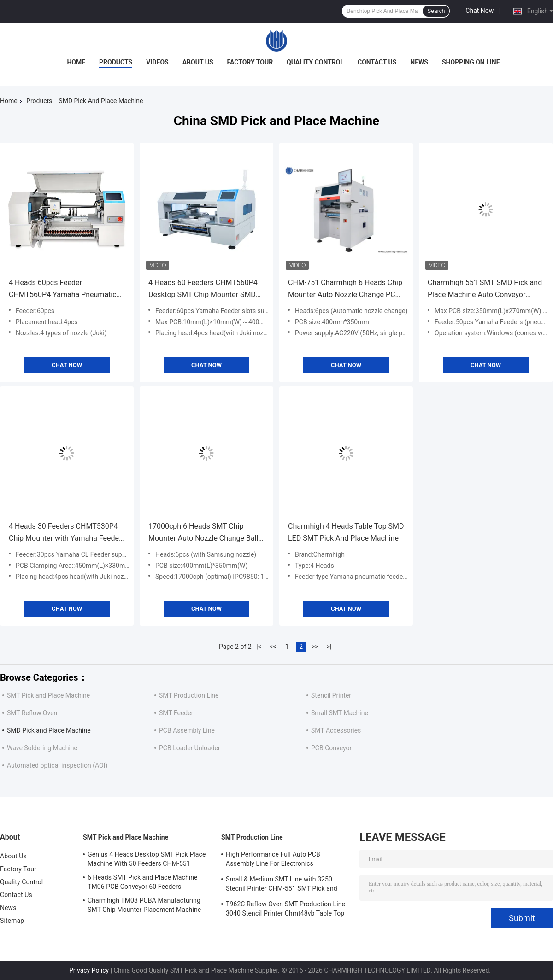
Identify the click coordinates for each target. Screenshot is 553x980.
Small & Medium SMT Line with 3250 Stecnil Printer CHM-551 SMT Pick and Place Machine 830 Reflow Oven (282, 885)
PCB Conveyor (331, 748)
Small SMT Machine (340, 713)
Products (116, 62)
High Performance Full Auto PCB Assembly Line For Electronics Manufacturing (273, 860)
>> (315, 647)
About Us (198, 62)
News (419, 62)
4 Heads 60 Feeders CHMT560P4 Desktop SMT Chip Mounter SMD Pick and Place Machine (203, 289)
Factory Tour (250, 62)
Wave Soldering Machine (42, 748)
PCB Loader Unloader (190, 748)
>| (329, 647)
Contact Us (377, 62)
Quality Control (315, 62)
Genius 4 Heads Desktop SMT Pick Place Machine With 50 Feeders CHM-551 (147, 859)
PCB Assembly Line (187, 730)
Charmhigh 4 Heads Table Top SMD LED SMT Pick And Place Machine (346, 532)
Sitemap (12, 921)
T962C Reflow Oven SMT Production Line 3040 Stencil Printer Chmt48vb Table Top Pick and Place (285, 910)
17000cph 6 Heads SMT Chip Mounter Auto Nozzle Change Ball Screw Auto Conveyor (203, 533)
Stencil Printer (331, 695)
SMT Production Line (189, 695)
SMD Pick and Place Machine (49, 730)
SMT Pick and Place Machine (48, 695)
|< (259, 647)
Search (436, 11)
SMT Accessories (336, 730)
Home (76, 62)
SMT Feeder (176, 713)
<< (273, 647)
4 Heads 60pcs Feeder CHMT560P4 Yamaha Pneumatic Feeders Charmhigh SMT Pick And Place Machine (65, 289)
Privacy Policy (89, 970)
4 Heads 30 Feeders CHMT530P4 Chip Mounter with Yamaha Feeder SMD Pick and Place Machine (65, 533)
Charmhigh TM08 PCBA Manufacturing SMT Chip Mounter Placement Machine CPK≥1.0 (144, 906)
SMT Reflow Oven (32, 713)
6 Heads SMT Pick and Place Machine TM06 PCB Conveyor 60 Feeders (143, 882)
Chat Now (479, 11)
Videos (157, 62)
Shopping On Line (471, 62)
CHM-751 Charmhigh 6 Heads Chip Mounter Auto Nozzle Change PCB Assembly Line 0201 (345, 289)
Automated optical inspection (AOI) (57, 765)
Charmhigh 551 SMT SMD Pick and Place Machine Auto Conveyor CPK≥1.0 (485, 289)
